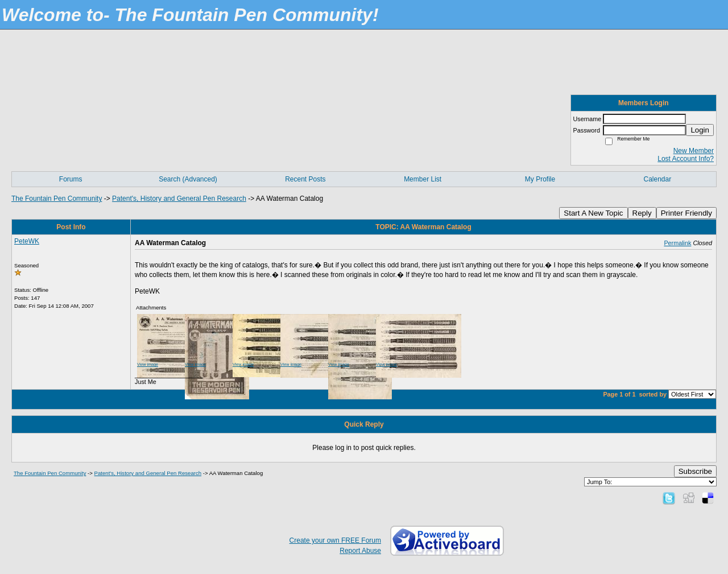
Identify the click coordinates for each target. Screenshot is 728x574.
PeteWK (27, 241)
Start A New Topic (593, 213)
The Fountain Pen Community (57, 199)
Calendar (657, 179)
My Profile (540, 179)
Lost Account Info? (686, 159)
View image (148, 364)
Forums (71, 179)
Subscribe (695, 471)
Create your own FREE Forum (335, 540)
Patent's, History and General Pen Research (179, 199)
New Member (694, 151)
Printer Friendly (686, 213)
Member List (423, 179)
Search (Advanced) (188, 179)
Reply (642, 213)
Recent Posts (305, 179)
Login (700, 130)
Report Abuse (360, 551)
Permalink (677, 243)
